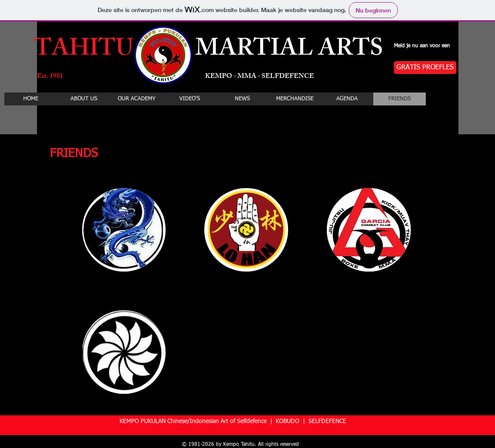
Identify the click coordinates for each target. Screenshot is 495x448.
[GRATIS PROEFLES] (425, 68)
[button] (124, 230)
